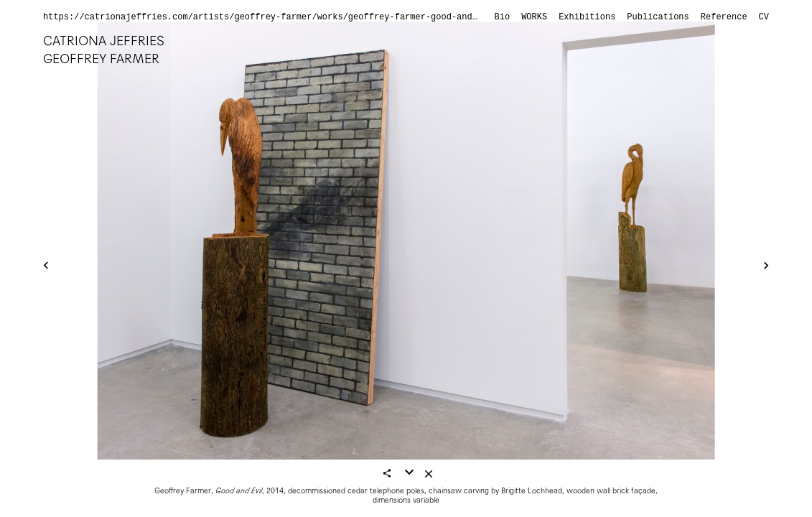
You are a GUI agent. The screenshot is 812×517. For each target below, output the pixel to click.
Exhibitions (587, 17)
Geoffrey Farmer (101, 59)
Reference (724, 17)
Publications (658, 17)
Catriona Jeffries (104, 41)
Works (534, 17)
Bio (503, 17)
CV (764, 17)
